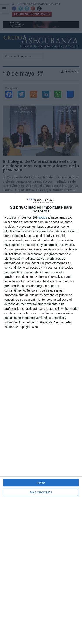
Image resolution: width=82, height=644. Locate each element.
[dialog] (41, 419)
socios (43, 217)
